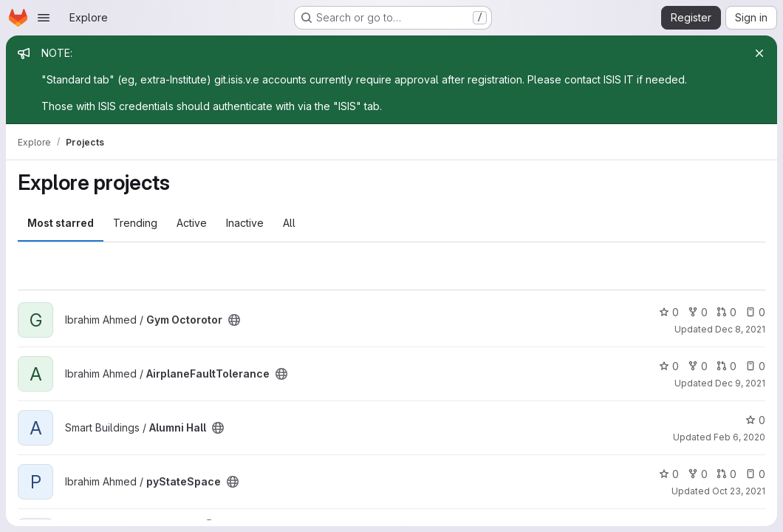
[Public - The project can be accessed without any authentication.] (234, 320)
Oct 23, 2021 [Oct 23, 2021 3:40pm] (739, 491)
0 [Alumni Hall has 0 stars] (755, 420)
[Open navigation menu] (44, 18)
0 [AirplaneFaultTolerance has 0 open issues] (755, 366)
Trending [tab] (135, 223)
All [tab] (289, 223)
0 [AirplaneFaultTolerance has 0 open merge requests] (726, 366)
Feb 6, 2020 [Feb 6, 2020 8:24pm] (739, 437)
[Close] (759, 53)
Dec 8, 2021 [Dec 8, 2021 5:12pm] (740, 329)
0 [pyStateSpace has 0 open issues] (755, 474)
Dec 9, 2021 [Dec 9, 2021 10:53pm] (740, 383)
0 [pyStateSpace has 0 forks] (698, 474)
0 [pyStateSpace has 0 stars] (669, 474)
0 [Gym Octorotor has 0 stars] (669, 312)
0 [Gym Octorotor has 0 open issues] (755, 312)
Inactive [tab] (245, 223)
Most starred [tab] (61, 223)
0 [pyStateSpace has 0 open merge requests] (726, 474)
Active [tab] (192, 223)
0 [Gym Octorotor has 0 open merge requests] (726, 312)
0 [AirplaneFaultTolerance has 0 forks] (698, 366)
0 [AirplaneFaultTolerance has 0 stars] (669, 366)
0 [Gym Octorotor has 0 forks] (698, 312)
